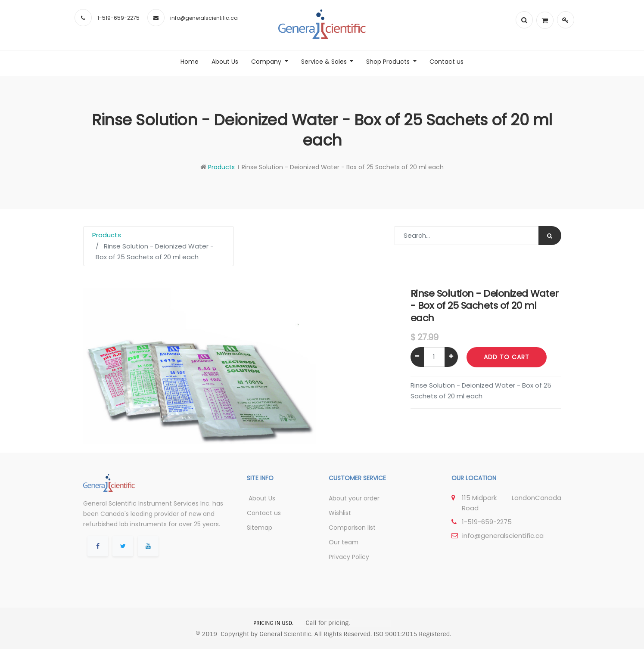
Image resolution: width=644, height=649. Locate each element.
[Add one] (451, 357)
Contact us (264, 513)
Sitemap (260, 528)
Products (221, 167)
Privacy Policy (349, 557)
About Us (261, 498)
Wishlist (340, 513)
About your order (354, 498)
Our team (344, 542)
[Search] (550, 236)
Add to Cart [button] (507, 357)
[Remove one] (417, 357)
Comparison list (352, 528)
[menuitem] (190, 62)
